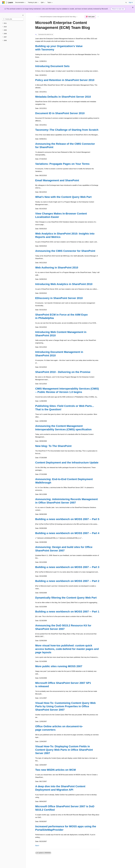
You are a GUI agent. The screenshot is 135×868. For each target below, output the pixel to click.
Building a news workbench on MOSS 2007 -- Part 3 (67, 567)
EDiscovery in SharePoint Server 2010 (59, 298)
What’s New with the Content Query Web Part (63, 197)
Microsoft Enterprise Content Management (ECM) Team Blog (58, 17)
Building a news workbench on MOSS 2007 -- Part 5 (67, 519)
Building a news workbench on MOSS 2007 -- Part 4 (67, 533)
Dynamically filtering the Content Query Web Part (66, 598)
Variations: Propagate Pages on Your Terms (62, 164)
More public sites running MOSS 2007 (59, 666)
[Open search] (126, 3)
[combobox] (13, 19)
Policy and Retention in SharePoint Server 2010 (65, 80)
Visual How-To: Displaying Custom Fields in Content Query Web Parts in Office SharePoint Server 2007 (64, 750)
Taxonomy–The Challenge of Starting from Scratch (67, 130)
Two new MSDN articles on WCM (55, 770)
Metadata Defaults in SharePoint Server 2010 (63, 97)
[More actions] (98, 17)
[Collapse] (23, 15)
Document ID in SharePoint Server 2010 (60, 113)
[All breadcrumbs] (37, 17)
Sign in (131, 2)
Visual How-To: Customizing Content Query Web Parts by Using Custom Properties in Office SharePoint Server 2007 (65, 706)
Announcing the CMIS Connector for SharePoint (65, 251)
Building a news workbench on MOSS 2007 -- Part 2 (67, 581)
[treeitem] (13, 23)
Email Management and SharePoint (57, 180)
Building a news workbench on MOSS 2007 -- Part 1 (67, 612)
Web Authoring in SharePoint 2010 (57, 268)
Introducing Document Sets (52, 66)
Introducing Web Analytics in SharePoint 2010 (64, 284)
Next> (37, 846)
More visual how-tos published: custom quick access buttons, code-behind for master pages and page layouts (67, 649)
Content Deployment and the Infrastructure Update (67, 463)
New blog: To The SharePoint (53, 446)
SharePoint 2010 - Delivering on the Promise (63, 372)
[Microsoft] (3, 3)
